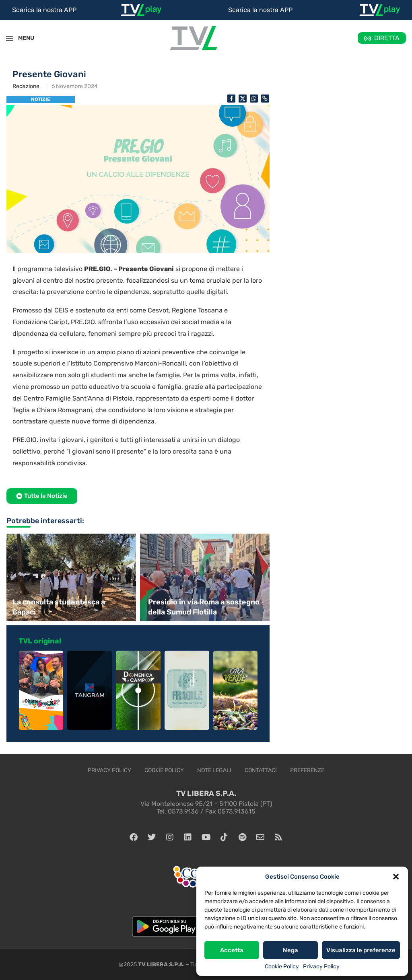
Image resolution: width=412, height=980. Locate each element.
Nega (290, 950)
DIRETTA (387, 38)
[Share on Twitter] (243, 99)
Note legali (214, 770)
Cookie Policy (282, 967)
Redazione (26, 86)
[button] (396, 877)
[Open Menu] (10, 38)
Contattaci (261, 770)
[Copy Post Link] (265, 99)
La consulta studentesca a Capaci (59, 607)
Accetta (232, 950)
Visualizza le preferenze (361, 950)
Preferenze (307, 770)
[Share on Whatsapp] (254, 99)
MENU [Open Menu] (22, 38)
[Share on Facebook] (231, 99)
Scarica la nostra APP (44, 10)
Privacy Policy (321, 967)
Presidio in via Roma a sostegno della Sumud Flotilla (204, 607)
